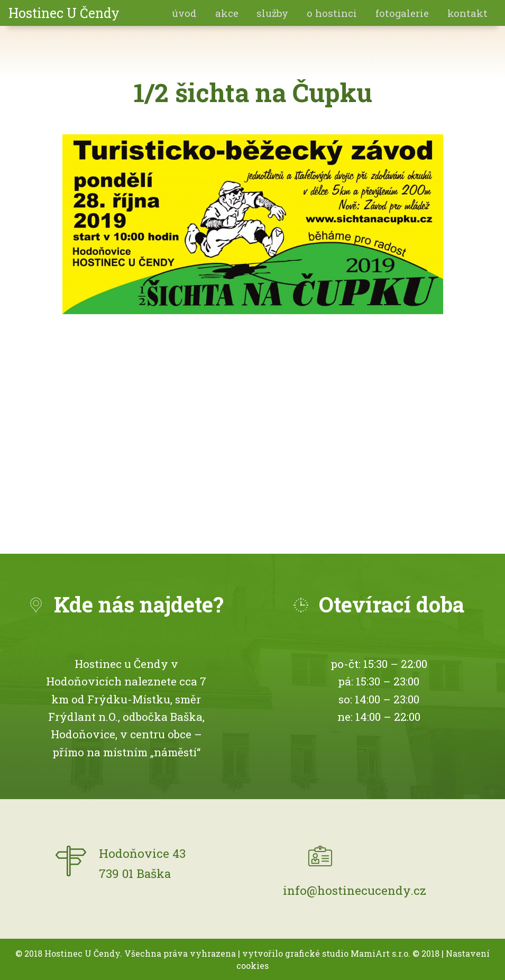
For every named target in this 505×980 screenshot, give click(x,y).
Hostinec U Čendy (64, 13)
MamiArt (370, 953)
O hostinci (332, 13)
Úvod (184, 13)
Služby (272, 13)
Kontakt (467, 13)
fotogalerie (402, 13)
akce (227, 13)
